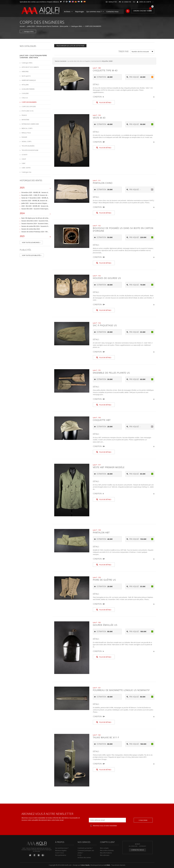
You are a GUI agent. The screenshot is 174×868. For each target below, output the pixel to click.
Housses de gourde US (107, 278)
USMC (24, 163)
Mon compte (104, 848)
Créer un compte (145, 2)
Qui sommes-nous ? (62, 848)
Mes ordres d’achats (107, 850)
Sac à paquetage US (105, 325)
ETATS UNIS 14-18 (27, 111)
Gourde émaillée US (105, 625)
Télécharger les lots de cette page (70, 46)
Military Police (26, 133)
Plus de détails (104, 102)
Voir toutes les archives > (31, 242)
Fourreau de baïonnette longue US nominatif (121, 690)
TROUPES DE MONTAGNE (30, 150)
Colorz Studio (85, 865)
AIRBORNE (25, 72)
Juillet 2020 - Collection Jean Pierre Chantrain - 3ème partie (48, 26)
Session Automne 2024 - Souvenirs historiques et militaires (41, 224)
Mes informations (106, 853)
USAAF (24, 159)
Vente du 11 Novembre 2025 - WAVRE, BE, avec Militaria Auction (42, 198)
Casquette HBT (102, 420)
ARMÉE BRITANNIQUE (29, 80)
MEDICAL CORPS (27, 128)
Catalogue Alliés (76, 26)
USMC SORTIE (26, 168)
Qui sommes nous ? (95, 12)
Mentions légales (61, 850)
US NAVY (25, 155)
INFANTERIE (25, 120)
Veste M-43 (99, 118)
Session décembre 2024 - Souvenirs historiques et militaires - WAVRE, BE (45, 221)
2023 (35, 237)
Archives (68, 12)
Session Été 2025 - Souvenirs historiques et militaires (39, 209)
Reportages (80, 12)
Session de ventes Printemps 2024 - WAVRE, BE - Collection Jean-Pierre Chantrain (48, 232)
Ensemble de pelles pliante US (111, 373)
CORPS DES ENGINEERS (29, 102)
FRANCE (24, 115)
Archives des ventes (84, 858)
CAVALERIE (25, 93)
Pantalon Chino (103, 183)
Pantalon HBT (101, 532)
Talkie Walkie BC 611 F (106, 737)
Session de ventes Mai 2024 (31, 229)
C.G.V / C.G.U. (60, 853)
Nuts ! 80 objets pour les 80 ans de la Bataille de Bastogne (41, 218)
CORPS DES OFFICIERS (29, 107)
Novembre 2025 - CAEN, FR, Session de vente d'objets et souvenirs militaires (47, 195)
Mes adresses (105, 855)
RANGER (24, 137)
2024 (35, 214)
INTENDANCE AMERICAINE (30, 124)
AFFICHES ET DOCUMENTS (30, 67)
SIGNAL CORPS (26, 142)
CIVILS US (25, 98)
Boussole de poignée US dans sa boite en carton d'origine (123, 229)
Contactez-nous (112, 12)
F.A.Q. (80, 855)
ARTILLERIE (25, 85)
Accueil (22, 26)
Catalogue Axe (26, 172)
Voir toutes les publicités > (32, 255)
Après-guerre (26, 76)
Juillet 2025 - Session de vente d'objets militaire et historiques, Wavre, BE (45, 203)
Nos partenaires (61, 855)
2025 (35, 188)
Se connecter (126, 2)
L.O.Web (107, 865)
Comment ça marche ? (85, 848)
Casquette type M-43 (105, 70)
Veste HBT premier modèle (109, 467)
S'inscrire (143, 820)
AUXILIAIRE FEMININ (28, 89)
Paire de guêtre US (104, 580)
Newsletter (113, 2)
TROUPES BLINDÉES (28, 146)
